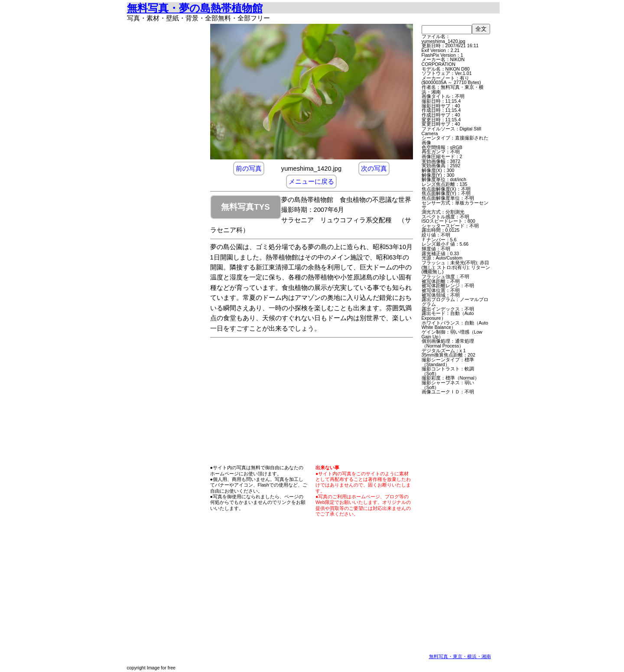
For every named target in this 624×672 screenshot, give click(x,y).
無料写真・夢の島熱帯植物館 (195, 8)
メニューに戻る (311, 182)
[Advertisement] (166, 154)
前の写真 (249, 169)
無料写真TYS (245, 207)
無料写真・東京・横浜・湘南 (460, 656)
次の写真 (374, 169)
